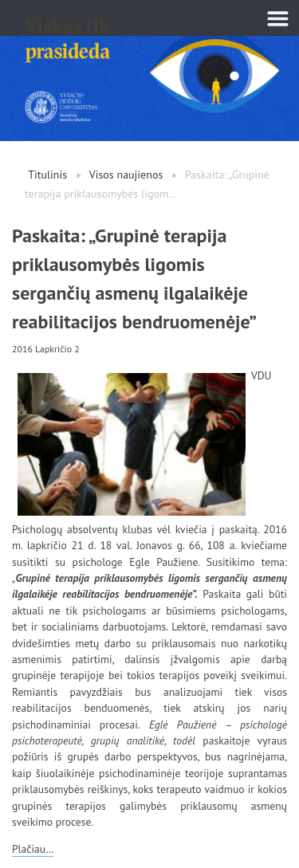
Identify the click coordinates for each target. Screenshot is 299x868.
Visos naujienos (126, 175)
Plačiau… (33, 849)
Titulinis (47, 175)
